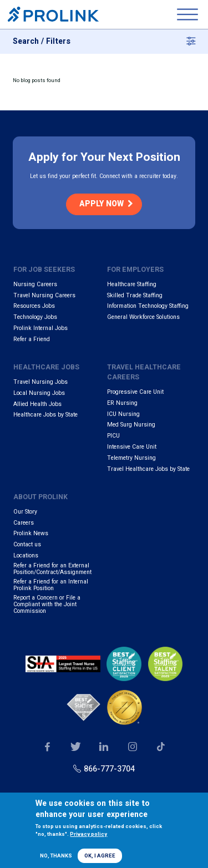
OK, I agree (100, 856)
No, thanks (56, 856)
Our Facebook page (47, 747)
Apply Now (102, 204)
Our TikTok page (161, 747)
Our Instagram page (132, 747)
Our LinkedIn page (104, 747)
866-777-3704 (109, 769)
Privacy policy (88, 834)
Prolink (53, 15)
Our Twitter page (76, 747)
